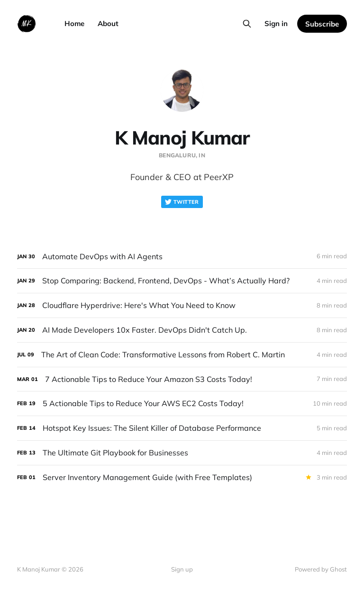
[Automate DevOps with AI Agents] (182, 257)
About (108, 23)
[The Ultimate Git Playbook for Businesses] (182, 453)
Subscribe (322, 24)
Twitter (182, 202)
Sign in (276, 23)
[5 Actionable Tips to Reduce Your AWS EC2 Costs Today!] (182, 404)
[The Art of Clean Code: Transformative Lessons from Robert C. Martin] (182, 355)
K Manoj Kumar (182, 137)
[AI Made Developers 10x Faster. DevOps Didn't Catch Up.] (182, 330)
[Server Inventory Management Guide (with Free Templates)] (182, 477)
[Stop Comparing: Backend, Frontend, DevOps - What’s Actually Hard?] (182, 281)
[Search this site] (247, 24)
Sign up (182, 569)
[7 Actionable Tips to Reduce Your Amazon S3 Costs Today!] (182, 379)
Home (74, 23)
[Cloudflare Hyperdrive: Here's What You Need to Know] (182, 305)
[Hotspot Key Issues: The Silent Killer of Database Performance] (182, 428)
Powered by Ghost (321, 569)
